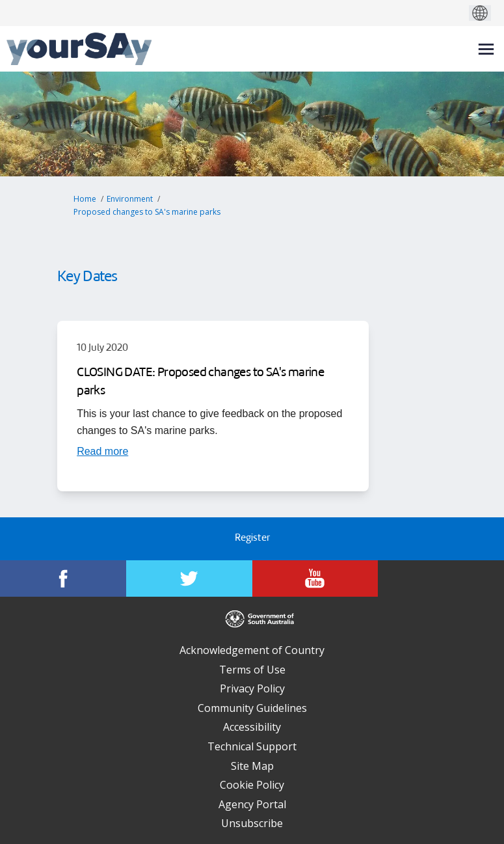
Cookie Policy (252, 785)
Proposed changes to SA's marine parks (147, 212)
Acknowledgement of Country (252, 650)
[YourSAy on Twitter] (189, 579)
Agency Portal (252, 804)
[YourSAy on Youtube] (315, 579)
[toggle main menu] (486, 49)
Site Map (252, 766)
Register (252, 538)
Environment (130, 199)
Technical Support (252, 746)
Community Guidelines (252, 708)
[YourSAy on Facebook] (63, 579)
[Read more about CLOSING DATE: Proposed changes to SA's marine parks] (102, 451)
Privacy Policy (252, 688)
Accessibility (252, 727)
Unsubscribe (252, 823)
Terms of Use (252, 670)
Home (85, 199)
